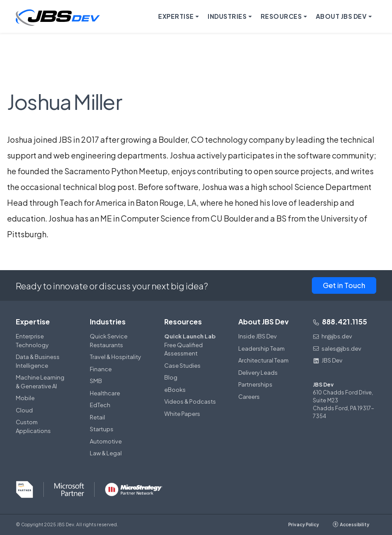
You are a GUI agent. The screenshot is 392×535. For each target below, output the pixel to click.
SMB (96, 381)
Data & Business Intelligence (38, 361)
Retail (97, 417)
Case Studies (182, 366)
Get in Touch (344, 285)
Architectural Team (263, 360)
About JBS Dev (263, 322)
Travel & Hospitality (115, 357)
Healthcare (105, 393)
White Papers (182, 414)
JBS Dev (328, 360)
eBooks (175, 390)
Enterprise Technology (32, 341)
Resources (183, 322)
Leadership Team (261, 348)
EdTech (100, 405)
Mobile (25, 398)
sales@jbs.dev (337, 348)
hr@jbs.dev (332, 336)
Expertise (33, 322)
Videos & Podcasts (190, 401)
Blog (171, 377)
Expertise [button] (176, 16)
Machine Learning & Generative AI (40, 382)
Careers (249, 397)
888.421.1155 (340, 322)
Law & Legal (106, 453)
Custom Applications (33, 426)
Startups (102, 429)
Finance (101, 369)
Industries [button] (227, 16)
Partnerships (255, 384)
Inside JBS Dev (258, 336)
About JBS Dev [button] (341, 16)
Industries (108, 322)
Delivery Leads (258, 373)
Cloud (24, 410)
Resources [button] (281, 16)
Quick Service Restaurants (109, 341)
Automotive (106, 441)
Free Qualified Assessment (191, 345)
